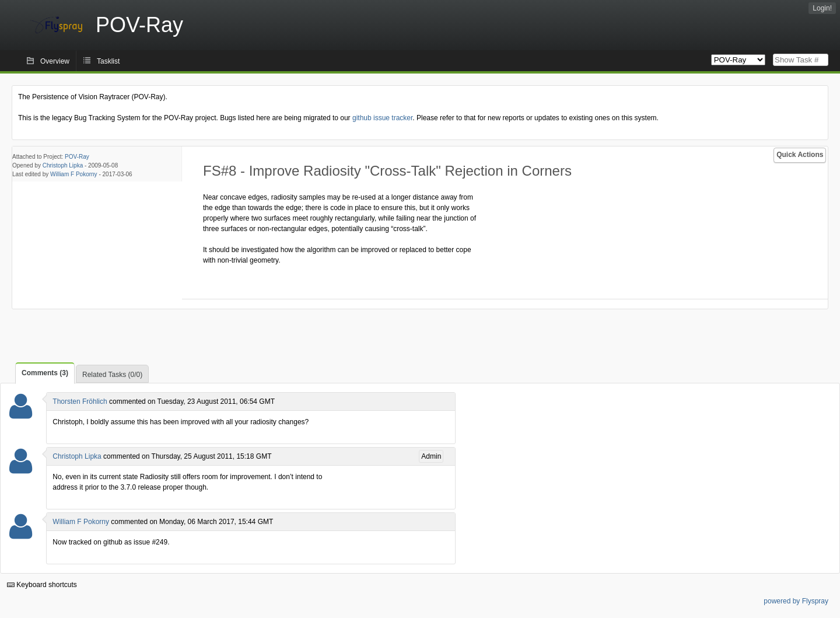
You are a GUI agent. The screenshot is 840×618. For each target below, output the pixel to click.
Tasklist (108, 61)
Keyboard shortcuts (42, 585)
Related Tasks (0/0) (112, 375)
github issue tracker (382, 118)
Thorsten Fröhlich (80, 401)
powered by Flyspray (796, 601)
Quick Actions (800, 155)
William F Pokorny (74, 174)
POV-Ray (77, 157)
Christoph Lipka (63, 165)
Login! (822, 8)
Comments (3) (45, 373)
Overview (55, 61)
